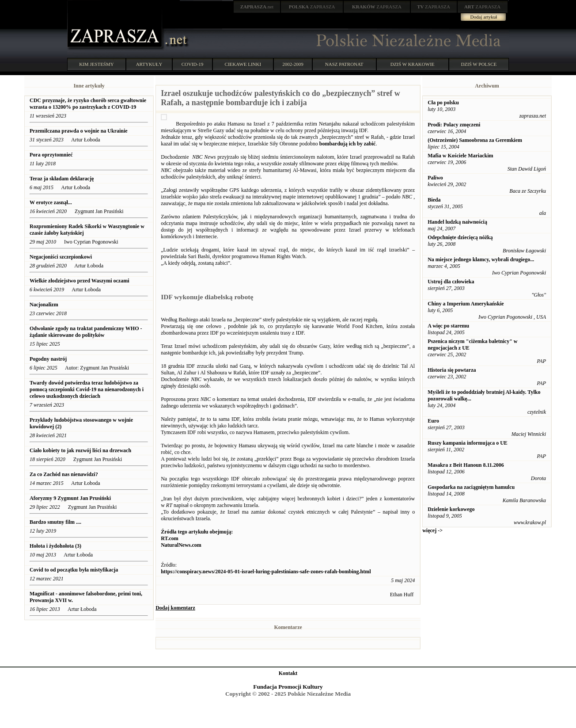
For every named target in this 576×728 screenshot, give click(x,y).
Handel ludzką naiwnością (457, 222)
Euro (433, 421)
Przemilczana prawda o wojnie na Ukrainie (79, 131)
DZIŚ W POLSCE (479, 64)
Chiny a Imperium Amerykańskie (466, 304)
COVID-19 (193, 64)
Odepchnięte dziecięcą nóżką (460, 237)
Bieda (434, 200)
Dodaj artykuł (484, 17)
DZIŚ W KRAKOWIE (413, 64)
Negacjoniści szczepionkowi (61, 257)
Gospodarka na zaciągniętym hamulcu (471, 487)
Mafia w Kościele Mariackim (460, 156)
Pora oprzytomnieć (51, 155)
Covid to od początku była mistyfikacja (74, 570)
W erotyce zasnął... (51, 202)
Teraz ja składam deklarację (62, 179)
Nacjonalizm (44, 305)
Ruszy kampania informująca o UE (468, 443)
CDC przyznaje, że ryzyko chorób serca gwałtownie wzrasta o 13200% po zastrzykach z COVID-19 (88, 104)
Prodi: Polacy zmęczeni (454, 125)
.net (257, 7)
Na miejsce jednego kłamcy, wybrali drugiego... (481, 259)
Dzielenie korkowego (451, 509)
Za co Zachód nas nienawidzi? (64, 474)
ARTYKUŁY (149, 64)
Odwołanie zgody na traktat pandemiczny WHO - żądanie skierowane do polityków (86, 332)
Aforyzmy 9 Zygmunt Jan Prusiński (71, 498)
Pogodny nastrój (48, 359)
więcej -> (432, 530)
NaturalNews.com (181, 545)
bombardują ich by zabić (348, 144)
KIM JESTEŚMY (97, 64)
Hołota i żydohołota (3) (55, 546)
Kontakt (288, 673)
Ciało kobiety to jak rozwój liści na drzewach (80, 450)
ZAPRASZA (312, 7)
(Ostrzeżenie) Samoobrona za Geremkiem (475, 140)
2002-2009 (293, 64)
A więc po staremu (448, 326)
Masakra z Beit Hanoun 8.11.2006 (466, 465)
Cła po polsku (443, 103)
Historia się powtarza (452, 370)
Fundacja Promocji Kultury (288, 687)
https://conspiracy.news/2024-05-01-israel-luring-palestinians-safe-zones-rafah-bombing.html (266, 572)
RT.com (170, 538)
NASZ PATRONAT (344, 64)
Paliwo (435, 178)
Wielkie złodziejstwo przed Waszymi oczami (80, 281)
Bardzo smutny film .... (55, 522)
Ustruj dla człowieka (451, 282)
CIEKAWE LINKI (243, 64)
